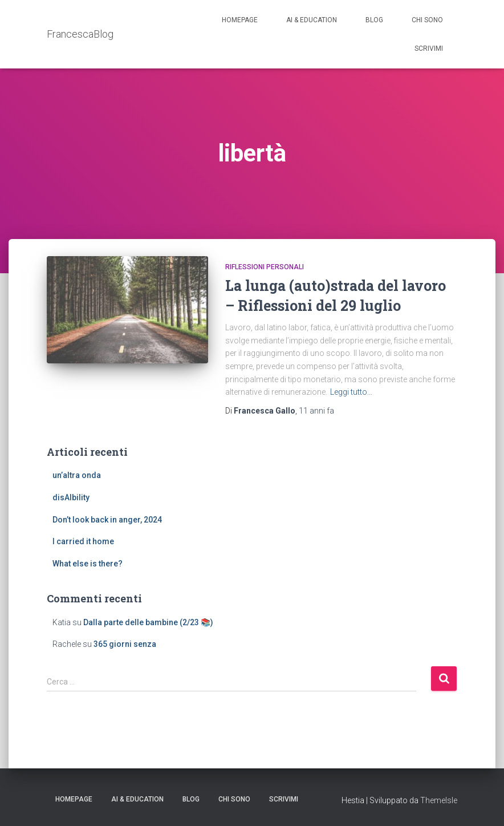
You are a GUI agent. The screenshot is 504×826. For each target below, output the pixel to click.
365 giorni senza (125, 644)
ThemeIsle (439, 800)
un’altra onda (77, 475)
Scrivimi (429, 48)
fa (316, 411)
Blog (374, 20)
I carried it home (83, 541)
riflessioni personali (265, 267)
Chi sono (427, 20)
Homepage (240, 20)
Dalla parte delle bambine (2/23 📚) (148, 622)
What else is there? (88, 564)
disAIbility (71, 497)
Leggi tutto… (351, 392)
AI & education (312, 20)
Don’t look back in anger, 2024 (107, 520)
